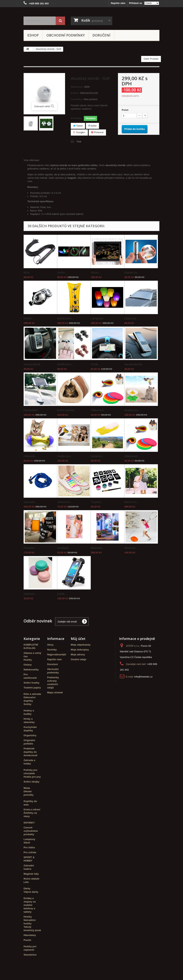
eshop (33, 35)
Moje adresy (78, 654)
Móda (27, 788)
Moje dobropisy (80, 650)
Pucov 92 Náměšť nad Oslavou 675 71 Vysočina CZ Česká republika (136, 651)
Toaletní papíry (32, 688)
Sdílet (92, 126)
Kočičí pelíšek (66, 410)
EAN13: (75, 93)
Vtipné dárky (31, 892)
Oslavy (28, 665)
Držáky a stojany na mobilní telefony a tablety (30, 905)
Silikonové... (98, 410)
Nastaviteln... (32, 410)
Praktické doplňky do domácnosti (30, 752)
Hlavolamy (30, 935)
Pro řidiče (29, 847)
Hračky (28, 660)
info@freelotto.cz (143, 677)
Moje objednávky (81, 645)
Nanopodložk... (33, 364)
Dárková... (30, 594)
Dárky (27, 888)
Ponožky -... (31, 548)
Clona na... (131, 318)
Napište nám (118, 3)
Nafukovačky (31, 670)
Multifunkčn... (65, 364)
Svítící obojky (32, 782)
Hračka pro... (132, 410)
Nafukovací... (65, 318)
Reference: (77, 87)
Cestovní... (98, 456)
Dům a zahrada (32, 694)
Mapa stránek (55, 692)
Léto (26, 882)
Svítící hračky (32, 683)
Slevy (50, 645)
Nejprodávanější (57, 654)
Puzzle (27, 940)
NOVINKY (29, 823)
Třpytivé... (97, 502)
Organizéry (30, 735)
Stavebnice (30, 955)
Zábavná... (30, 456)
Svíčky (27, 704)
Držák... (96, 364)
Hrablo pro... (65, 456)
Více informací (31, 160)
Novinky (52, 650)
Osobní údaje (78, 659)
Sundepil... (64, 548)
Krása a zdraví (32, 809)
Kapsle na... (132, 272)
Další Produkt (151, 59)
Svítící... (62, 272)
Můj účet (78, 639)
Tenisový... (131, 548)
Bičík (27, 272)
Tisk (79, 142)
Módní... (29, 318)
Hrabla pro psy (32, 777)
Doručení (101, 35)
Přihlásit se (136, 3)
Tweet (78, 126)
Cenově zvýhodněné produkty (31, 831)
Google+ (79, 132)
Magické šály (31, 874)
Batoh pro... (132, 502)
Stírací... (96, 272)
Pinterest (97, 132)
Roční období (31, 879)
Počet (125, 110)
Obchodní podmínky (66, 35)
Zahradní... (30, 502)
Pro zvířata (30, 852)
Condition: (77, 99)
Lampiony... (98, 318)
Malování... (98, 548)
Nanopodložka (133, 364)
